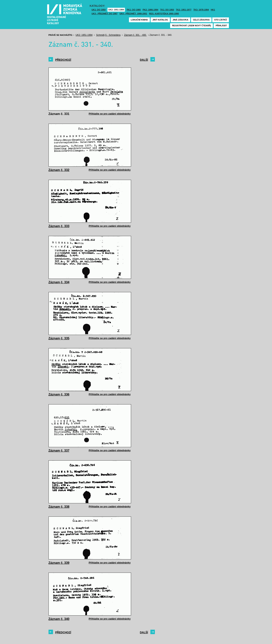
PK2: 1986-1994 (150, 10)
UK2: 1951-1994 (116, 10)
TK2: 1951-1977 (184, 10)
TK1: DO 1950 (167, 10)
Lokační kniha (139, 20)
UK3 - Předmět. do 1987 (105, 14)
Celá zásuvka (201, 20)
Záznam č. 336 (59, 394)
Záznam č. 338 (59, 507)
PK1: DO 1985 (134, 10)
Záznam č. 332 (59, 170)
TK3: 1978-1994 (201, 10)
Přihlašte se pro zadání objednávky (110, 114)
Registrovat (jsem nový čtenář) (191, 26)
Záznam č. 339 (59, 563)
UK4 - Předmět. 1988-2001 (133, 14)
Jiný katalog (160, 20)
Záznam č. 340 (59, 619)
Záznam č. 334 (59, 282)
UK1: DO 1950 (99, 10)
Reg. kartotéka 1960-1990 (164, 14)
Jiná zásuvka (180, 20)
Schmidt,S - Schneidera (108, 35)
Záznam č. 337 (59, 451)
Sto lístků (220, 20)
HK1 (213, 10)
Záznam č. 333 (59, 226)
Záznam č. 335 (59, 338)
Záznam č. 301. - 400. (135, 35)
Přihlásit (221, 26)
